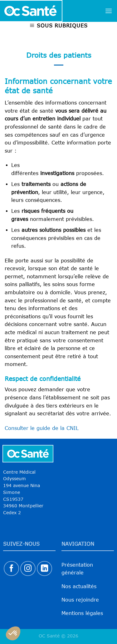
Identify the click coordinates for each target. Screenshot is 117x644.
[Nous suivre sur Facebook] (11, 569)
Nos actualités (79, 586)
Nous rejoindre (80, 600)
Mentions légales (82, 613)
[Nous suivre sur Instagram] (28, 569)
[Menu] (109, 11)
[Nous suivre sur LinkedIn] (44, 569)
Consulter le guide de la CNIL (42, 428)
